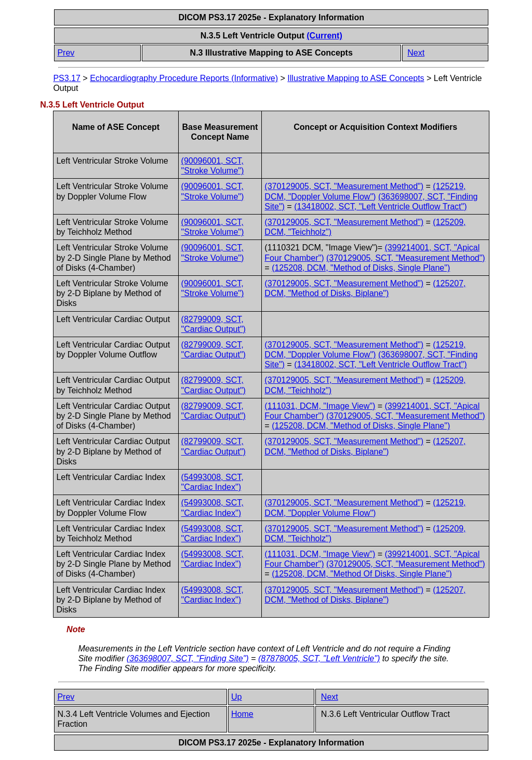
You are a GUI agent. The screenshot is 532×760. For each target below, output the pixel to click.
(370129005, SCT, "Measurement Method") (344, 186)
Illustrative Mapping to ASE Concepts (356, 78)
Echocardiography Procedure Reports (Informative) (184, 78)
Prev (66, 53)
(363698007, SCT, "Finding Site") (188, 658)
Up (236, 697)
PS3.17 (66, 78)
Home (242, 714)
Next (416, 53)
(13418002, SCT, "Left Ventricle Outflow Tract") (380, 206)
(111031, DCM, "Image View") (320, 406)
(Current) (324, 36)
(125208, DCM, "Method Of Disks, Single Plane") (362, 574)
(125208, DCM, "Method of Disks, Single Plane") (361, 268)
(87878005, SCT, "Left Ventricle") (319, 658)
